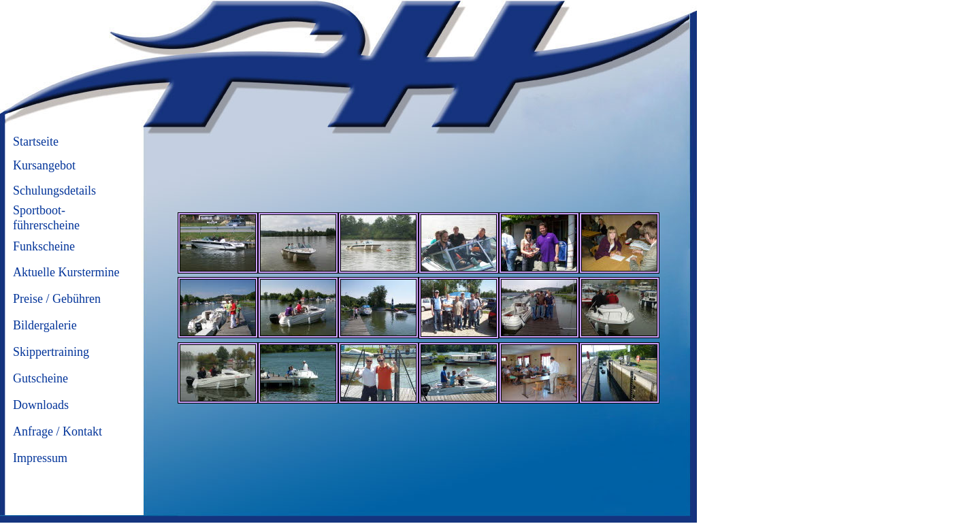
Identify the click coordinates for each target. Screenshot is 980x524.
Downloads (41, 405)
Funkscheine (44, 246)
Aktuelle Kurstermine (66, 272)
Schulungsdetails (54, 191)
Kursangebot (44, 165)
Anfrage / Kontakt (58, 431)
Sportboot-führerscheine (46, 218)
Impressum (40, 458)
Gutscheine (40, 378)
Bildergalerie (45, 325)
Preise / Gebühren (57, 299)
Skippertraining (51, 352)
